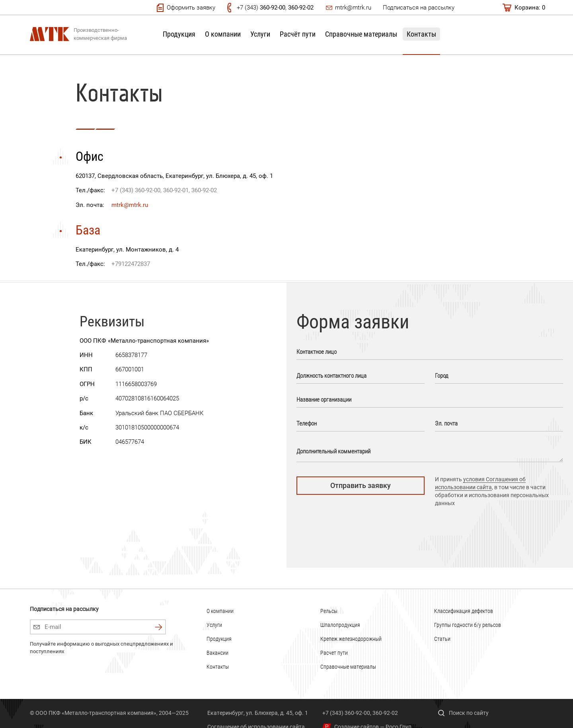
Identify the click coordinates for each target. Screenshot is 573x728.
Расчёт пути (298, 34)
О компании (223, 34)
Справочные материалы (361, 34)
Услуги (260, 34)
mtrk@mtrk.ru (353, 8)
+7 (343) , (275, 8)
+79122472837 (131, 264)
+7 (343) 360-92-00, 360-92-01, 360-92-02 (164, 190)
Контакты (421, 34)
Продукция (179, 34)
